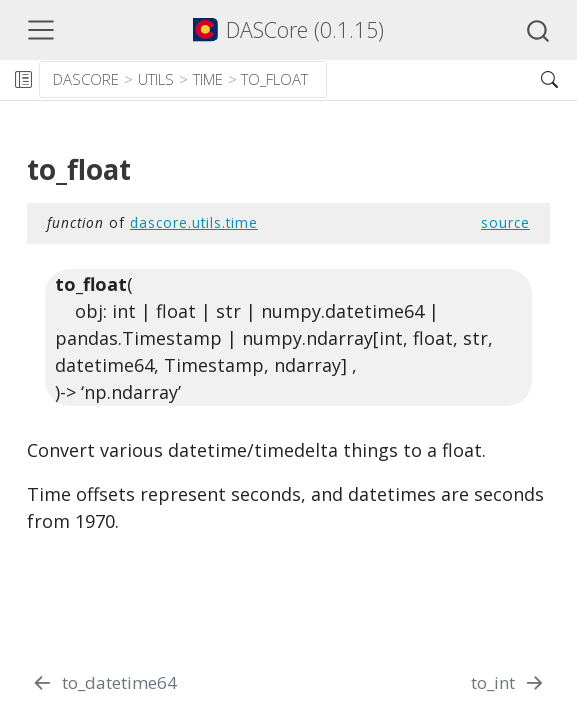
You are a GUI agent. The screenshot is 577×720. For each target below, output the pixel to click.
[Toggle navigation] (41, 30)
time (208, 79)
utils (156, 79)
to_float (274, 79)
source (505, 222)
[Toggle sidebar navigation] (23, 80)
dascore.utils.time (194, 222)
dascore (86, 79)
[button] (425, 80)
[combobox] (539, 30)
